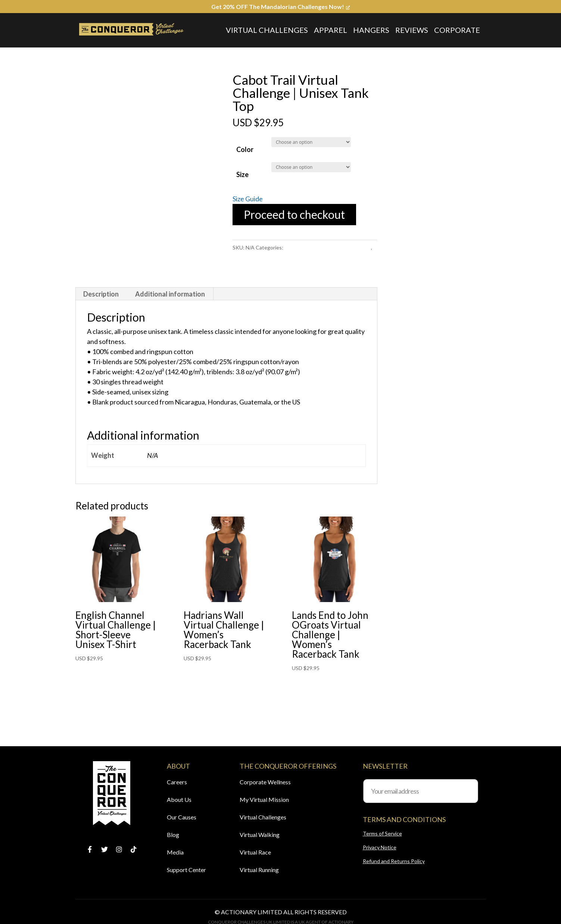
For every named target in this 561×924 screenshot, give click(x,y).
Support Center (186, 870)
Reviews (412, 30)
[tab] (101, 294)
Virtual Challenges (267, 30)
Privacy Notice (380, 847)
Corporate (457, 30)
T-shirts (242, 258)
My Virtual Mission (264, 799)
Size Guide (248, 199)
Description (101, 294)
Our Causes (182, 817)
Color (245, 149)
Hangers (371, 30)
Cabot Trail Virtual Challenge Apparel (328, 247)
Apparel (331, 30)
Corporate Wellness (265, 782)
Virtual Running (259, 870)
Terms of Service (382, 833)
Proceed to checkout (294, 214)
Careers (177, 782)
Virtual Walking (260, 835)
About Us (179, 799)
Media (175, 852)
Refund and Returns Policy (394, 861)
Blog (173, 835)
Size (242, 174)
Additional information (170, 294)
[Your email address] (421, 791)
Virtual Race (255, 852)
